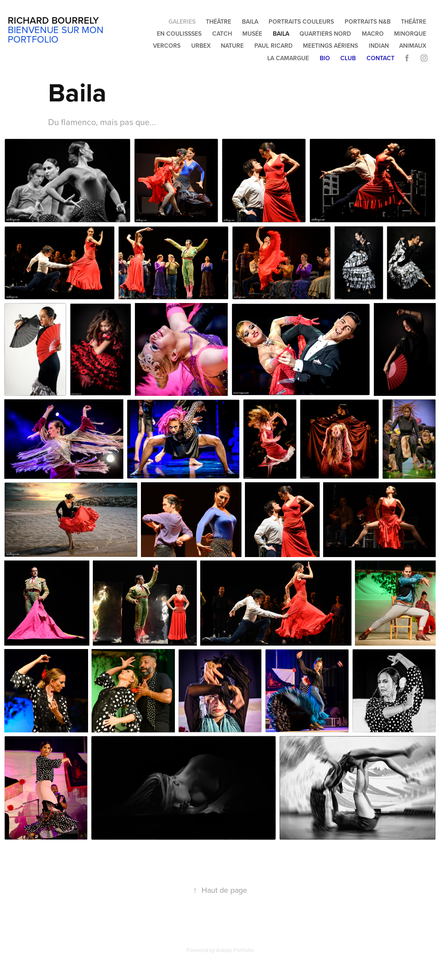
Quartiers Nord (325, 34)
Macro (373, 34)
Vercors (167, 46)
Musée (252, 34)
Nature (232, 46)
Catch (222, 34)
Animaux (413, 46)
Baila (250, 21)
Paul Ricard (273, 46)
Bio (325, 58)
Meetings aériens (330, 46)
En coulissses (179, 34)
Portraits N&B (368, 21)
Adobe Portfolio (235, 950)
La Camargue (288, 58)
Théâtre (218, 21)
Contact (380, 58)
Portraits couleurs (301, 21)
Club (348, 58)
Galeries (182, 21)
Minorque (410, 34)
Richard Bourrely (53, 20)
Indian (379, 46)
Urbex (201, 46)
